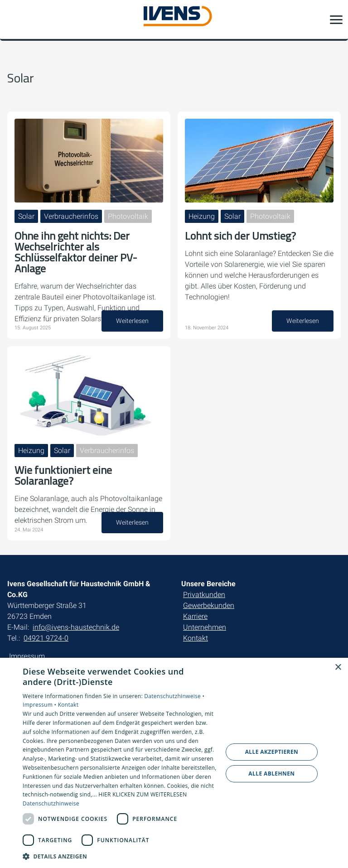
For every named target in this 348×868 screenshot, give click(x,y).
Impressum (27, 656)
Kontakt (196, 638)
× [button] (338, 668)
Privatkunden (204, 595)
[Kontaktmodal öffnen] (13, 19)
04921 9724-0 (46, 638)
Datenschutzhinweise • (174, 696)
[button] (336, 19)
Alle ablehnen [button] (271, 774)
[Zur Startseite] (174, 20)
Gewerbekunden (209, 605)
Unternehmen (205, 627)
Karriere (195, 616)
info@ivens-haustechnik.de (76, 627)
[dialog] (174, 763)
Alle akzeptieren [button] (272, 752)
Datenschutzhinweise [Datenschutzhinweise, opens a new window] (51, 803)
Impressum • (40, 705)
